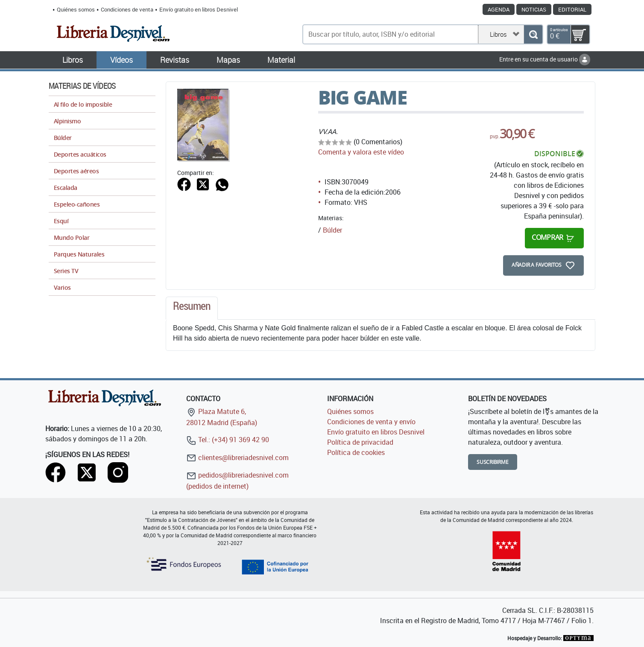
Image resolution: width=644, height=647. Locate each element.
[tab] (192, 308)
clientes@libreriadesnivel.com (237, 458)
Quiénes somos (76, 9)
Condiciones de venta (127, 9)
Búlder (332, 230)
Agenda (499, 9)
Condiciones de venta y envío (371, 422)
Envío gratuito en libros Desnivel (199, 9)
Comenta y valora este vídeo (361, 152)
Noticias (534, 9)
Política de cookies (356, 452)
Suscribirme (493, 462)
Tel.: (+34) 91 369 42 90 (228, 440)
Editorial (572, 9)
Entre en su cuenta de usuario (545, 59)
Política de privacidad (360, 442)
